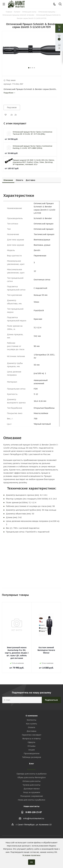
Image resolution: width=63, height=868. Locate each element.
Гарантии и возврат (32, 735)
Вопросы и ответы (32, 739)
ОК (32, 862)
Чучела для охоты (32, 785)
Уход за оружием (32, 792)
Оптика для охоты (32, 781)
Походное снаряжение (32, 796)
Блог (32, 764)
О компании (32, 716)
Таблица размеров (32, 757)
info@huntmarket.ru (34, 818)
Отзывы (32, 746)
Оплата (32, 727)
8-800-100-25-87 (34, 812)
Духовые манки (32, 789)
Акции (32, 750)
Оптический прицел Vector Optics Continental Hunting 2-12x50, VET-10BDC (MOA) (32, 147)
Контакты (32, 720)
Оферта (32, 742)
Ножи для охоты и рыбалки (32, 800)
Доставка (32, 731)
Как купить (32, 724)
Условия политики (31, 855)
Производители (32, 753)
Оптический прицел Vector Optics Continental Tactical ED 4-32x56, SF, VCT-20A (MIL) (32, 133)
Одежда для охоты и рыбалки (32, 774)
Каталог (32, 769)
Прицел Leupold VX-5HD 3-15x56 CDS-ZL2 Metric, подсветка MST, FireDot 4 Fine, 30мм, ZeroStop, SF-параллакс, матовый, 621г (34, 162)
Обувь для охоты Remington (32, 777)
